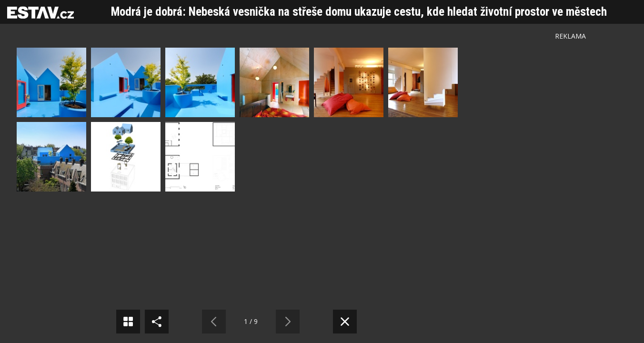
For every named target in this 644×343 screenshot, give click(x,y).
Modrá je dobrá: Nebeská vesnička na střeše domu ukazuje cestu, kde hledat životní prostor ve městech (359, 12)
